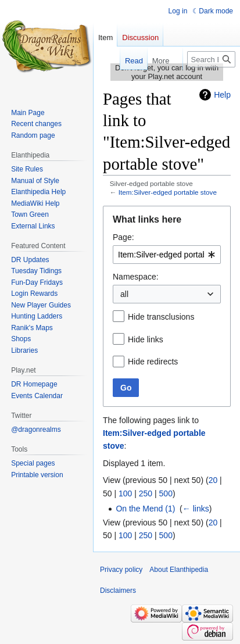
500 (166, 493)
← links (196, 509)
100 (125, 493)
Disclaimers (118, 591)
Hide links (146, 339)
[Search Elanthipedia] (211, 59)
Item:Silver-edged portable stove (168, 192)
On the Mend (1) (145, 509)
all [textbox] (124, 294)
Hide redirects (153, 362)
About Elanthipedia (179, 570)
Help (222, 95)
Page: (123, 237)
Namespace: (136, 277)
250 (146, 493)
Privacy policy (121, 570)
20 (213, 480)
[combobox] (167, 255)
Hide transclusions (161, 317)
